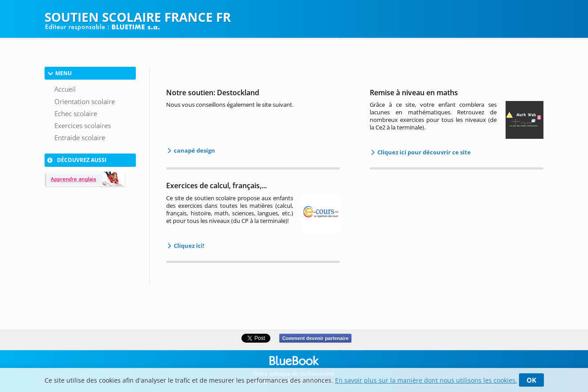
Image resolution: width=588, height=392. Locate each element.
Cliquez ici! (188, 246)
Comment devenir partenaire (315, 338)
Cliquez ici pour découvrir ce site (423, 152)
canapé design (194, 150)
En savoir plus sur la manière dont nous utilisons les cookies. (426, 380)
